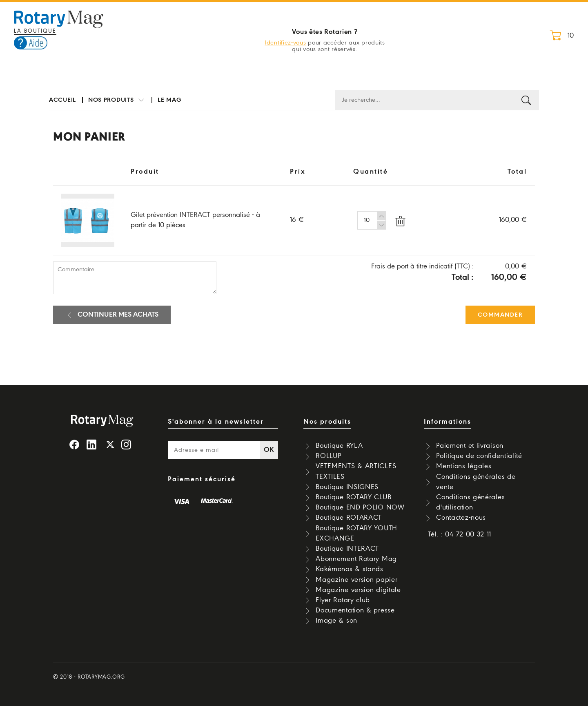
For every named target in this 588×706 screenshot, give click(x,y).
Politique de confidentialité (479, 456)
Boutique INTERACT (347, 549)
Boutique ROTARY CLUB (353, 497)
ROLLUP (328, 456)
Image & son (336, 621)
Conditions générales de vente (476, 482)
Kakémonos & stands (350, 569)
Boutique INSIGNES (347, 487)
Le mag (169, 100)
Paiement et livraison (470, 446)
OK (269, 450)
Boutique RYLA (339, 446)
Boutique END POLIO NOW (360, 508)
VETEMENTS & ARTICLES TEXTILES (356, 471)
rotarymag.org (101, 677)
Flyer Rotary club (343, 600)
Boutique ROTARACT (349, 518)
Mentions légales (464, 466)
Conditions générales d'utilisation (470, 503)
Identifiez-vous (285, 43)
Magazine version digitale (358, 590)
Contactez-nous (461, 518)
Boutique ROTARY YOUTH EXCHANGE (356, 534)
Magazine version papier (356, 580)
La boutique (35, 31)
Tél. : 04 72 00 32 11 (460, 535)
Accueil (62, 100)
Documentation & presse (355, 611)
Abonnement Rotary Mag (356, 559)
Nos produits (117, 100)
